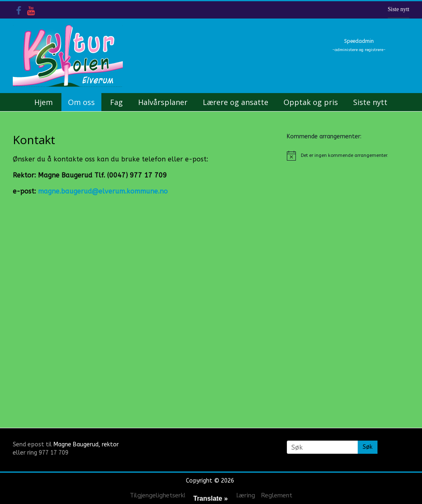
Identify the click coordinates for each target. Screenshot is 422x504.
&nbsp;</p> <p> (105, 295)
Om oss (81, 102)
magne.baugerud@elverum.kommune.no (103, 191)
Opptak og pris (311, 102)
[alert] (348, 156)
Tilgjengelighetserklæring (166, 495)
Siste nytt (399, 9)
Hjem (43, 102)
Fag (116, 102)
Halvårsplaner (163, 102)
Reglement (277, 495)
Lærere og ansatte (236, 102)
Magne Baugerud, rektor (86, 444)
